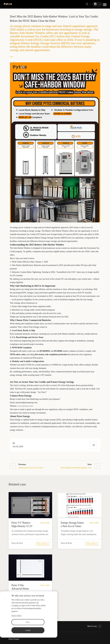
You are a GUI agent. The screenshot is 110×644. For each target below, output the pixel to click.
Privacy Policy (16, 616)
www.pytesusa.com (25, 406)
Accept (28, 630)
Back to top (94, 626)
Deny (28, 622)
